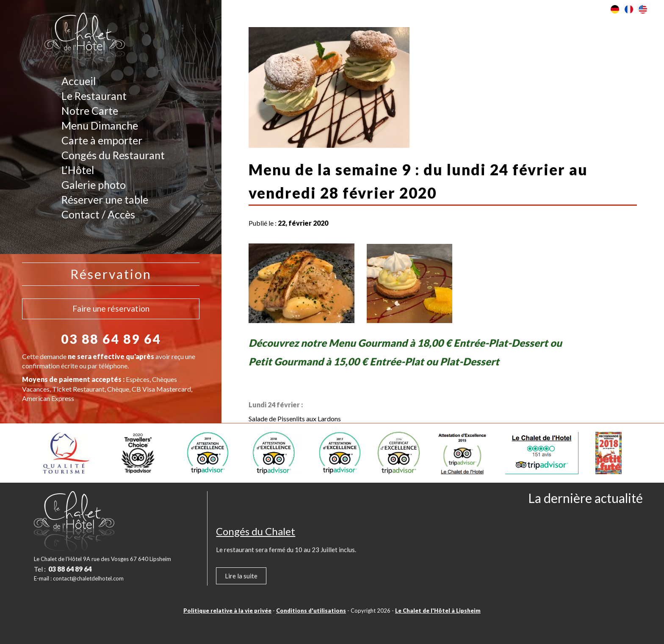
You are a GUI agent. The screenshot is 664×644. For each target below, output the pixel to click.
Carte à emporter (102, 140)
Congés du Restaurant (113, 155)
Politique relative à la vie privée (227, 611)
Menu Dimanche (100, 125)
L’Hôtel (78, 170)
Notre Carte (90, 111)
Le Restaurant (94, 96)
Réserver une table (105, 199)
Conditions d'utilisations (311, 611)
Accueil (79, 81)
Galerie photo (94, 185)
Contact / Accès (98, 214)
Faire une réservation (111, 308)
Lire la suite (241, 576)
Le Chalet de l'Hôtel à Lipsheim (438, 611)
